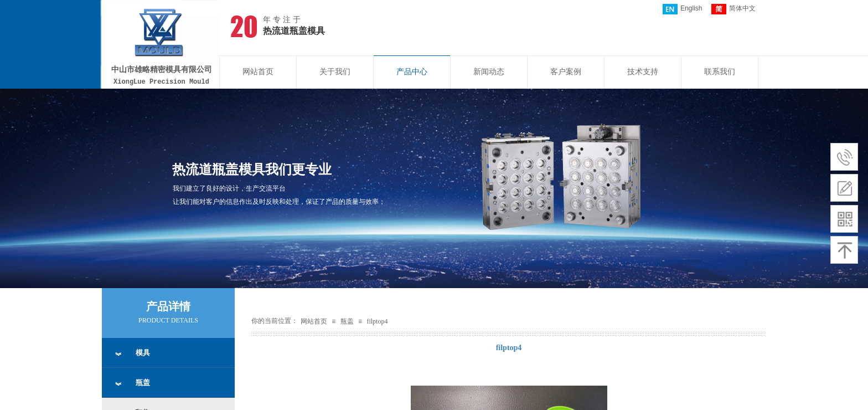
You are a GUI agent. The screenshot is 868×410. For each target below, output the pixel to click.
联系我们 (720, 72)
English (682, 9)
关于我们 (335, 72)
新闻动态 (489, 72)
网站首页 (258, 72)
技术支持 (643, 72)
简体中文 (733, 9)
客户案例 (566, 72)
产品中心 (412, 72)
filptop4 (377, 321)
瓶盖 (347, 321)
